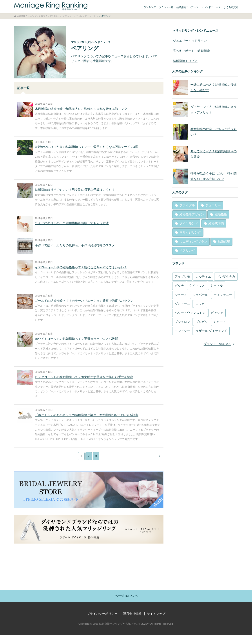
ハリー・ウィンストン (190, 313)
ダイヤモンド (189, 223)
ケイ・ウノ (197, 286)
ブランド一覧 (166, 7)
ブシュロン (182, 322)
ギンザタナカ (226, 277)
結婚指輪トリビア (185, 61)
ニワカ (200, 304)
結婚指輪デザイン (192, 214)
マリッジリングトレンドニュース (195, 31)
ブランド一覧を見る (218, 344)
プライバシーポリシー (102, 622)
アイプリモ (182, 277)
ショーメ (181, 295)
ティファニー (223, 295)
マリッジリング (190, 232)
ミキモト (220, 322)
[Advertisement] (89, 570)
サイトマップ (156, 622)
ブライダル (187, 205)
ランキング (150, 7)
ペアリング (187, 251)
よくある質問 (231, 7)
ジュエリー (213, 205)
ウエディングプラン (193, 242)
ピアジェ (217, 313)
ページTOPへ (124, 605)
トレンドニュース (211, 7)
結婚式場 (224, 242)
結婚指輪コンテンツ (187, 7)
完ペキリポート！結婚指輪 (191, 51)
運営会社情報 (132, 622)
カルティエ (203, 277)
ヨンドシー (182, 331)
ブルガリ (202, 322)
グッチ (179, 286)
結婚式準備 (216, 223)
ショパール (200, 295)
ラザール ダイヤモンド (211, 331)
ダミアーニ (182, 304)
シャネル (217, 286)
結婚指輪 (221, 214)
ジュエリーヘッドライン (189, 41)
